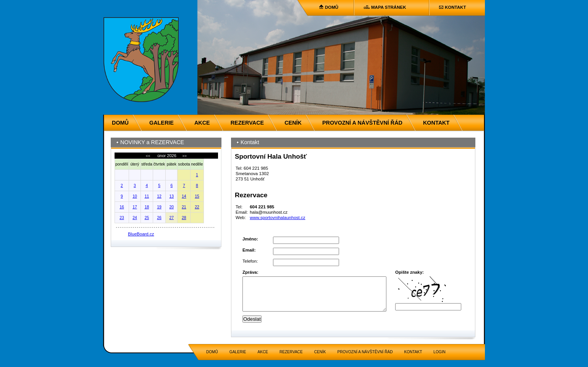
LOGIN (439, 359)
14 (184, 196)
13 (172, 196)
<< (149, 156)
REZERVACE (247, 123)
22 (197, 207)
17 (135, 207)
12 (159, 196)
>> (184, 156)
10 (135, 196)
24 (135, 218)
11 (147, 196)
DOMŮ (332, 7)
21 (184, 207)
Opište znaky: (409, 272)
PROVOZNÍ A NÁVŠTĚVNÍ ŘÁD (362, 123)
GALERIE (162, 123)
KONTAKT (455, 7)
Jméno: (250, 239)
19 (159, 207)
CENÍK (293, 123)
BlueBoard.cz (141, 234)
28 (184, 218)
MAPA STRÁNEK (388, 7)
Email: (249, 250)
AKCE (202, 123)
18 (147, 207)
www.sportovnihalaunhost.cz (277, 218)
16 (122, 207)
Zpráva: (250, 272)
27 (172, 218)
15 (197, 196)
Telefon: (250, 261)
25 (147, 218)
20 (172, 207)
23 (122, 218)
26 (159, 218)
